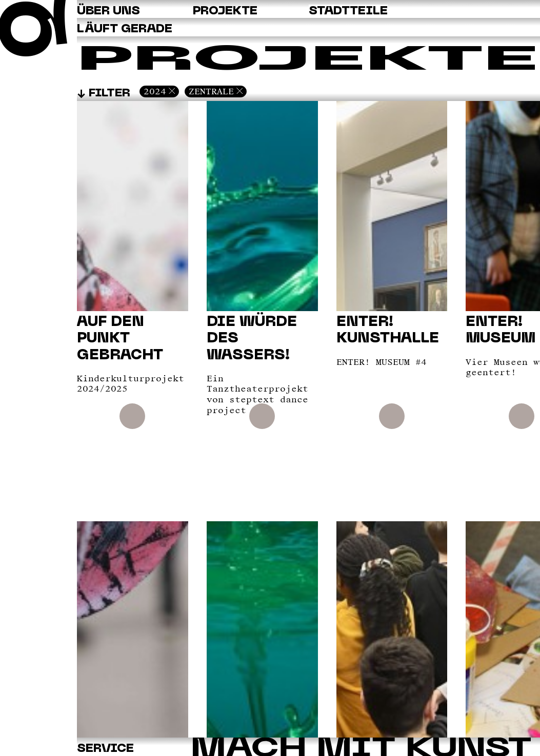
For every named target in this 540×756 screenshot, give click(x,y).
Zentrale (211, 91)
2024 (155, 91)
